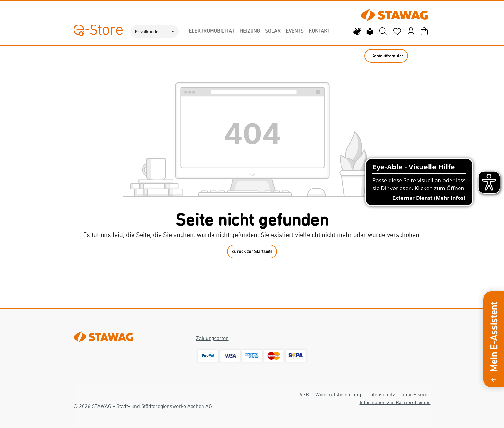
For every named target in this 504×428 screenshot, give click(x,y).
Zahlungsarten (212, 338)
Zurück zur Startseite (252, 251)
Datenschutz (381, 394)
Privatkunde (147, 31)
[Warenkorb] (424, 32)
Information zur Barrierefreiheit (395, 402)
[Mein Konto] (411, 32)
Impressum (415, 394)
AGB (304, 394)
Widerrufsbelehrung (338, 394)
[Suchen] (383, 32)
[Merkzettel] (397, 32)
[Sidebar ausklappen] (494, 379)
